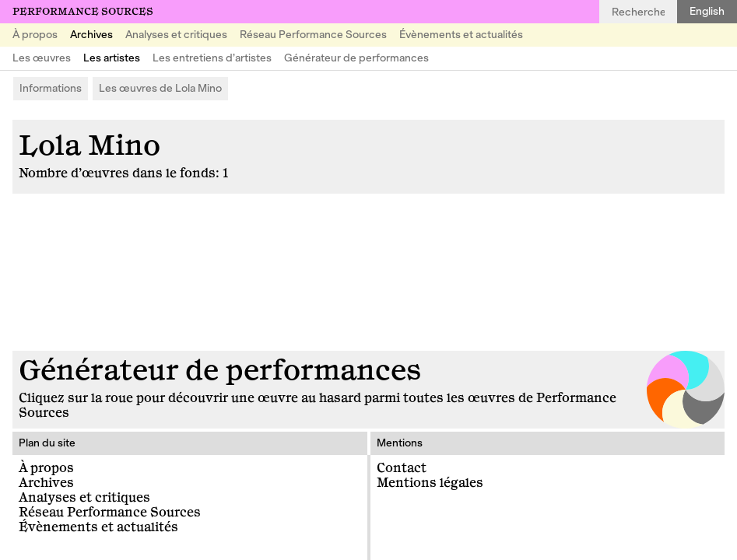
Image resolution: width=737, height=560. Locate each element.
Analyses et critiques (176, 35)
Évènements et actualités (461, 35)
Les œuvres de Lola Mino (160, 88)
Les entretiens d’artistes (212, 58)
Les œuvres (42, 58)
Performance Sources (83, 12)
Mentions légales (430, 483)
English (707, 11)
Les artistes (112, 58)
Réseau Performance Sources (313, 35)
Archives (91, 35)
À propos (35, 35)
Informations (51, 88)
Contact (402, 468)
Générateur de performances (356, 58)
